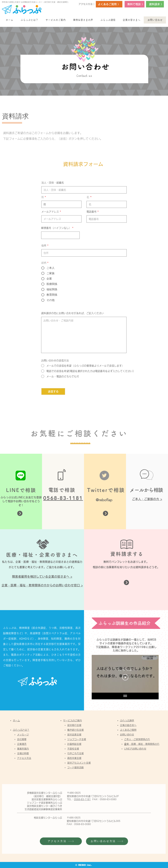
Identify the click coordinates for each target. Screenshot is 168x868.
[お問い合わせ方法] (107, 841)
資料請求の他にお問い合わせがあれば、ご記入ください (73, 313)
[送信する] (53, 391)
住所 (44, 246)
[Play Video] (125, 677)
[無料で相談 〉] (135, 4)
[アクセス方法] (61, 841)
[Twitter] (104, 475)
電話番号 (92, 212)
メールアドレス (50, 212)
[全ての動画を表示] (125, 696)
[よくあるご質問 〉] (109, 4)
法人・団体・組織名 (53, 183)
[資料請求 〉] (155, 4)
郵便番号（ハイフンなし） (56, 228)
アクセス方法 (24, 758)
